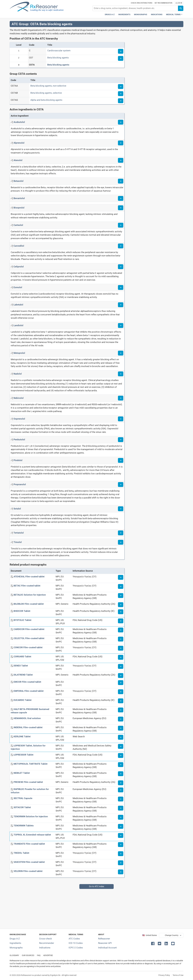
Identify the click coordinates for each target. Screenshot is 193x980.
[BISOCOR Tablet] (22, 611)
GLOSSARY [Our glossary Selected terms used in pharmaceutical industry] (14, 955)
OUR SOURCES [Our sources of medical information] (28, 955)
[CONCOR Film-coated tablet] (28, 647)
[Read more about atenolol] (121, 160)
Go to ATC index (97, 886)
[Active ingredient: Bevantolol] (19, 198)
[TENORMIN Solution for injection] (31, 816)
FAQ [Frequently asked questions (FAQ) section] (39, 955)
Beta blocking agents (58, 58)
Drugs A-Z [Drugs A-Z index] (110, 15)
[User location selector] (171, 935)
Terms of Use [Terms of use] (178, 975)
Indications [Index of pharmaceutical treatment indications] (45, 948)
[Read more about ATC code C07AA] (121, 87)
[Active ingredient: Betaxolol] (18, 181)
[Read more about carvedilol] (121, 246)
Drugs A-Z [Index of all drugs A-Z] (15, 939)
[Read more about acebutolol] (121, 122)
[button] (153, 943)
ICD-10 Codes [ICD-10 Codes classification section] (76, 943)
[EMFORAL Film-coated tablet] (29, 691)
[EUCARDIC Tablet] (23, 700)
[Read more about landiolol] (121, 326)
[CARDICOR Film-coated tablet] (29, 629)
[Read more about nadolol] (121, 374)
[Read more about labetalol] (121, 305)
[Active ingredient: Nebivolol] (19, 398)
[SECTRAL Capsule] (23, 798)
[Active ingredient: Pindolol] (18, 460)
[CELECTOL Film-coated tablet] (29, 638)
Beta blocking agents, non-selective (48, 86)
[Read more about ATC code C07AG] (121, 101)
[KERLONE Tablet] (22, 736)
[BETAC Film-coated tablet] (27, 586)
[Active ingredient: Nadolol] (18, 374)
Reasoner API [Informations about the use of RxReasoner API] (105, 943)
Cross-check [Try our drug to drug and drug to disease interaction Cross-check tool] (46, 939)
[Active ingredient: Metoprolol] (19, 353)
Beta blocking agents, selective (46, 93)
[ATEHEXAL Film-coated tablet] (29, 577)
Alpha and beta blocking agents (46, 100)
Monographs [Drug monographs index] (141, 15)
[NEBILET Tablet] (22, 773)
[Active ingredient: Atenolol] (18, 160)
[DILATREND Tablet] (23, 675)
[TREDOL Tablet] (21, 853)
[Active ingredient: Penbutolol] (19, 439)
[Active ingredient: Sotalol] (17, 509)
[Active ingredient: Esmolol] (18, 287)
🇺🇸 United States (150, 935)
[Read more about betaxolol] (121, 181)
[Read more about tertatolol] (121, 533)
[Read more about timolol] (121, 542)
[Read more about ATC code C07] (121, 58)
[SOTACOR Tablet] (22, 807)
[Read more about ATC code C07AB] (121, 94)
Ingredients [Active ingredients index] (124, 15)
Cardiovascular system (59, 51)
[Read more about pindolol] (121, 460)
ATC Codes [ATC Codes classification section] (74, 939)
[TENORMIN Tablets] (24, 826)
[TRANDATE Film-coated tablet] (29, 844)
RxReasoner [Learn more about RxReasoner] (104, 939)
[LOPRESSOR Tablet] (23, 755)
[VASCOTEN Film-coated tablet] (29, 862)
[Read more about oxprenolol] (121, 419)
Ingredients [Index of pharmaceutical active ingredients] (15, 943)
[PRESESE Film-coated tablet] (28, 782)
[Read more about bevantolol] (121, 198)
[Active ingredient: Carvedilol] (19, 246)
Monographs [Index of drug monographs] (16, 948)
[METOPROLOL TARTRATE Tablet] (30, 764)
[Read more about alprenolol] (121, 143)
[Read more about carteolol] (121, 225)
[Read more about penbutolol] (121, 440)
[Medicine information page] (121, 577)
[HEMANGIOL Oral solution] (27, 718)
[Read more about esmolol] (121, 287)
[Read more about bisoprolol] (121, 208)
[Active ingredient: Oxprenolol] (19, 419)
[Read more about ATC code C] (121, 51)
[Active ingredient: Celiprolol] (19, 267)
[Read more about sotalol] (121, 509)
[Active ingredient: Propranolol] (20, 484)
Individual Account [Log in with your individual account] (107, 948)
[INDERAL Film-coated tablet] (28, 727)
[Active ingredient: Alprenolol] (19, 143)
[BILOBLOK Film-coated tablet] (29, 604)
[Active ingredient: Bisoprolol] (19, 208)
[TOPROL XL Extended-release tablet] (32, 835)
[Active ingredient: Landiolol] (18, 325)
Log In (179, 3)
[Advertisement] (90, 908)
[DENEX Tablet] (21, 666)
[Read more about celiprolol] (121, 267)
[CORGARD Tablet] (22, 657)
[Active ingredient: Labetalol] (18, 305)
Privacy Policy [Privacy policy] (164, 975)
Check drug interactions (142, 3)
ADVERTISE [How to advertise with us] (48, 955)
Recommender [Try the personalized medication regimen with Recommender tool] (47, 943)
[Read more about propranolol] (121, 485)
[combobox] (135, 8)
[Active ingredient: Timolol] (18, 542)
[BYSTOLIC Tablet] (22, 620)
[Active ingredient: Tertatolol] (19, 533)
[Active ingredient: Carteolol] (18, 225)
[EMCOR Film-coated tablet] (27, 682)
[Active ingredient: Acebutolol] (19, 122)
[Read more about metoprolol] (121, 353)
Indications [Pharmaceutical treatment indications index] (157, 15)
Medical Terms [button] (173, 15)
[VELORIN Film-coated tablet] (28, 871)
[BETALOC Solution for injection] (30, 595)
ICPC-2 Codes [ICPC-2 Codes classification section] (76, 948)
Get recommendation (163, 3)
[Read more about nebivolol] (121, 398)
